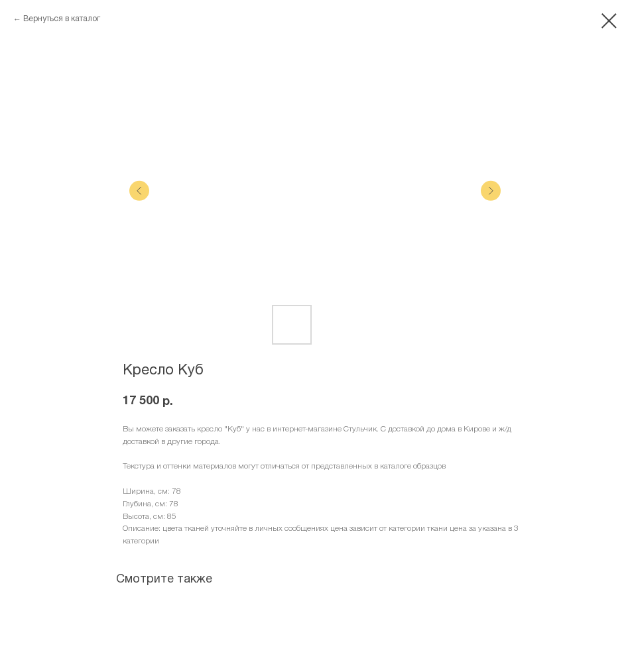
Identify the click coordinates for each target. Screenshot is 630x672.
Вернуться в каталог (62, 19)
